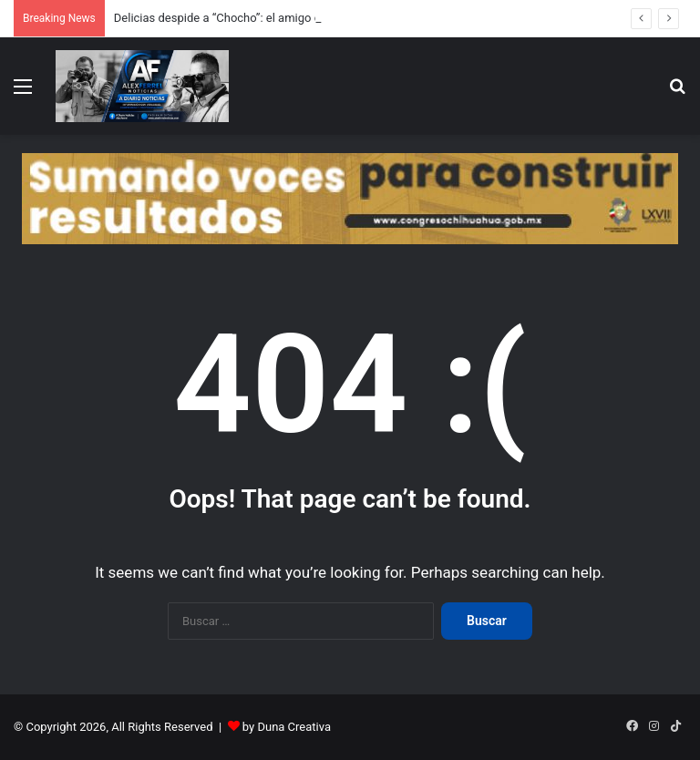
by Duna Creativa (287, 727)
